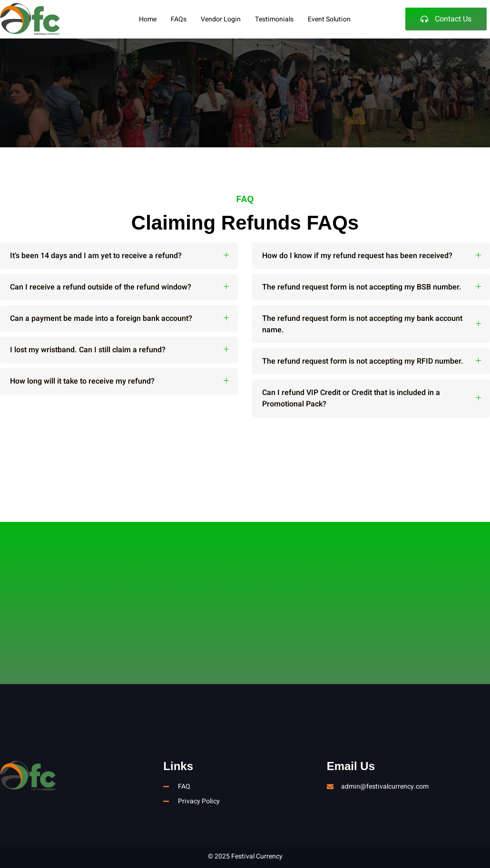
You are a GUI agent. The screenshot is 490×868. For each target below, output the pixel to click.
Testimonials (274, 19)
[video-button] (245, 322)
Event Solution (329, 19)
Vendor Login (221, 19)
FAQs (179, 19)
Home (148, 19)
